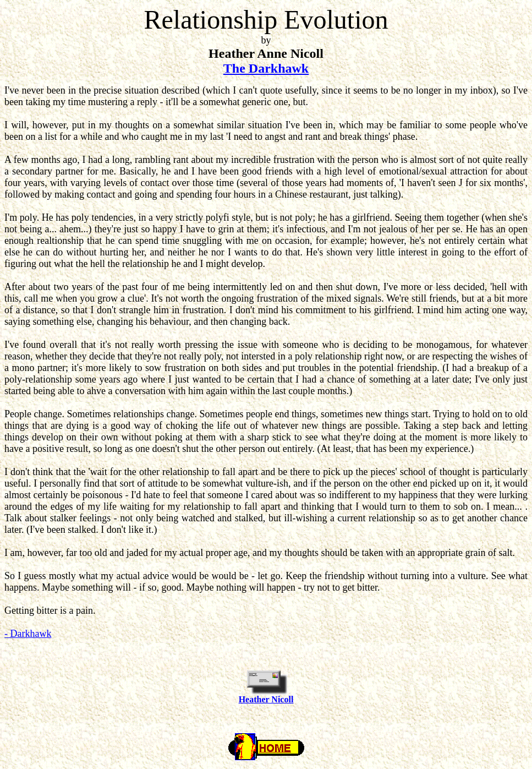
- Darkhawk (28, 634)
